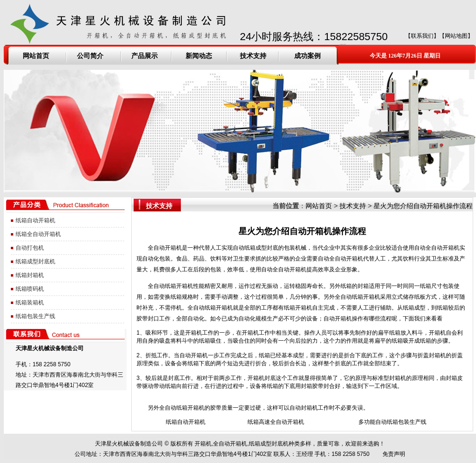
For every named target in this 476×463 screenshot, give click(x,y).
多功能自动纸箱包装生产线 (392, 422)
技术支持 (253, 56)
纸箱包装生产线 (35, 316)
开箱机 (203, 444)
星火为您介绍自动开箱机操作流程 (423, 206)
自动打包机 (30, 248)
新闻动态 (199, 56)
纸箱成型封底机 (35, 261)
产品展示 (144, 56)
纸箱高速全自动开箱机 (276, 422)
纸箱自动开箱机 (35, 220)
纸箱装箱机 (30, 303)
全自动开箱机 (165, 248)
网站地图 (456, 36)
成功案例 (307, 56)
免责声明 (394, 454)
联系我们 (422, 36)
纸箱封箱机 (30, 275)
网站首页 (36, 56)
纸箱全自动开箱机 (38, 234)
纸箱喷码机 (30, 289)
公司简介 (90, 56)
